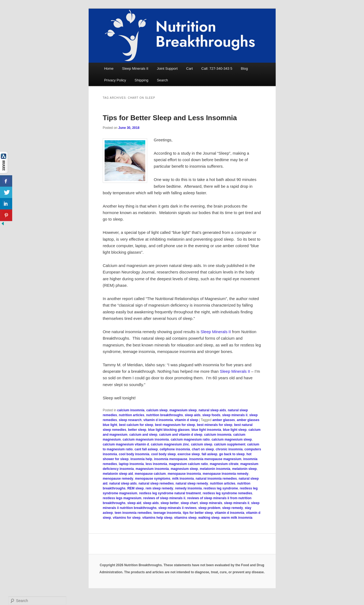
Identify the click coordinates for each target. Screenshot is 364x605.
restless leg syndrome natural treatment (170, 493)
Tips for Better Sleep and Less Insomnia (170, 118)
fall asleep (210, 454)
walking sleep (209, 518)
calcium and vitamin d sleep (181, 435)
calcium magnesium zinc (170, 444)
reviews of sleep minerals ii (164, 498)
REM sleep (136, 488)
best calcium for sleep (136, 425)
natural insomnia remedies (216, 479)
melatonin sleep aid (118, 474)
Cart (190, 69)
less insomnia (156, 464)
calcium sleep (157, 410)
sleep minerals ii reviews (177, 508)
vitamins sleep (185, 518)
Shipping (142, 80)
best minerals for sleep (215, 425)
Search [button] (162, 80)
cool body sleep (164, 454)
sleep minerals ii (235, 415)
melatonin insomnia (215, 469)
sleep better (170, 503)
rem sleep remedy (159, 488)
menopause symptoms (153, 479)
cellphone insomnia (175, 449)
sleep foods (211, 415)
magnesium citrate (224, 464)
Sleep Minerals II (135, 69)
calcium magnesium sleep (232, 440)
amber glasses (223, 420)
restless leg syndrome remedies (228, 493)
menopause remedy (118, 479)
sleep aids (193, 415)
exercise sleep (189, 454)
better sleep (137, 430)
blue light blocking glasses (169, 430)
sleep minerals (211, 503)
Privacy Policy (115, 80)
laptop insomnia (131, 464)
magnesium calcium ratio (188, 464)
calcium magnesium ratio (190, 440)
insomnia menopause (171, 459)
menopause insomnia (184, 474)
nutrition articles (131, 415)
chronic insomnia (229, 449)
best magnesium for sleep (175, 425)
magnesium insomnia (152, 469)
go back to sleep (232, 454)
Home (109, 69)
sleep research (130, 420)
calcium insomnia (131, 410)
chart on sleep (203, 449)
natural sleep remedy (192, 483)
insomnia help (141, 459)
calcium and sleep (143, 435)
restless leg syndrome (221, 488)
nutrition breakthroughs (165, 415)
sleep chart (189, 503)
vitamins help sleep (157, 518)
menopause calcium (150, 474)
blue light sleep (235, 430)
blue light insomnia (206, 430)
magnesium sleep (183, 410)
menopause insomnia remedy (226, 474)
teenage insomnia (167, 513)
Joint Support (167, 69)
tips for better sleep (198, 513)
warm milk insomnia (237, 518)
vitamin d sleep (186, 420)
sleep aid (134, 503)
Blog (244, 69)
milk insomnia (183, 479)
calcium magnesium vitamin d (126, 444)
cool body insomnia (134, 454)
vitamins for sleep (127, 518)
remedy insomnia (189, 488)
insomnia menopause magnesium (215, 459)
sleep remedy (233, 508)
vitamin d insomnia (158, 420)
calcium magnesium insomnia (146, 440)
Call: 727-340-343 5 (217, 69)
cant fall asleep (146, 449)
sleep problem (209, 508)
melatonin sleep (244, 469)
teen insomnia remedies (133, 513)
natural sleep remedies (156, 483)
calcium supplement (230, 444)
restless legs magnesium (122, 498)
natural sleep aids (212, 410)
